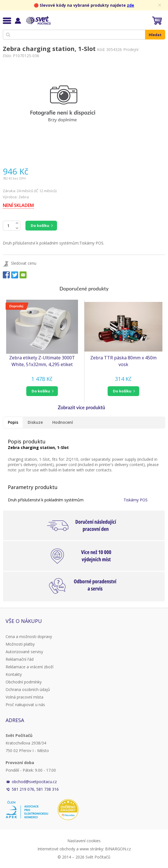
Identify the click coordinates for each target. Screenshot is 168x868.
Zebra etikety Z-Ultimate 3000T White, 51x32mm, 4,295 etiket (42, 361)
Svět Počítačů (38, 20)
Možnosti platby (20, 644)
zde (131, 5)
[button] (42, 391)
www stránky (91, 849)
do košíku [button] (41, 391)
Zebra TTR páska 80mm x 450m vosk (123, 361)
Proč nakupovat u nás (25, 705)
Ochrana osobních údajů (28, 689)
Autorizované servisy (24, 652)
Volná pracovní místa (24, 697)
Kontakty (14, 674)
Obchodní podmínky (24, 682)
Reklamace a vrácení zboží (29, 667)
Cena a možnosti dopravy (29, 637)
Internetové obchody (56, 849)
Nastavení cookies (84, 841)
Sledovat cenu (24, 263)
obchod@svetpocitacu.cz (34, 782)
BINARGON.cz (118, 849)
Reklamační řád (20, 659)
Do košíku (40, 225)
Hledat (155, 35)
